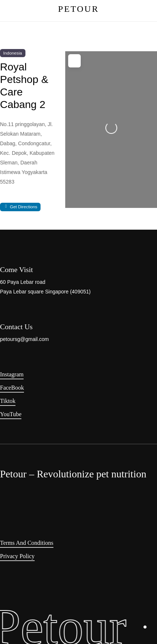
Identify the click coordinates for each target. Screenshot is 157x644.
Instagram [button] (12, 374)
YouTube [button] (11, 414)
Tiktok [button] (8, 401)
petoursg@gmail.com (25, 339)
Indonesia (13, 53)
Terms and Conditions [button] (27, 543)
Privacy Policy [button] (17, 556)
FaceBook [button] (12, 388)
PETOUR (79, 9)
